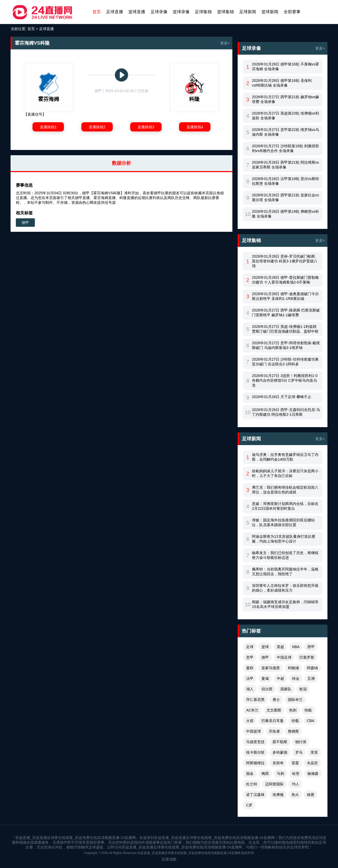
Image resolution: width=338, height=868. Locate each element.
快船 (308, 710)
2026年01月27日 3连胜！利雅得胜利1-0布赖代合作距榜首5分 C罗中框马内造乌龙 (285, 380)
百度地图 (169, 859)
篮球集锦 (226, 12)
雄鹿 (311, 795)
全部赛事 (292, 12)
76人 (295, 784)
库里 (314, 752)
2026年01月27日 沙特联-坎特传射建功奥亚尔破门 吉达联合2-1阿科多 (285, 362)
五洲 (311, 678)
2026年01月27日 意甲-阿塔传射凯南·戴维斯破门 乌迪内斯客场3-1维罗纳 (286, 345)
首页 (97, 12)
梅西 (265, 773)
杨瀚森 (313, 773)
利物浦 (293, 668)
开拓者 (274, 731)
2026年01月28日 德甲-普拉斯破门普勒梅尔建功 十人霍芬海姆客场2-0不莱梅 (285, 280)
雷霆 (295, 763)
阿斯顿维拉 (255, 763)
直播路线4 (195, 127)
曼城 (265, 678)
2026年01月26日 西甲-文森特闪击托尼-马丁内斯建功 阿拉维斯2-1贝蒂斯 (286, 412)
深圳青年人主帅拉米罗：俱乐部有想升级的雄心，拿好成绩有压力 (285, 588)
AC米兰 (252, 710)
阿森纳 (312, 668)
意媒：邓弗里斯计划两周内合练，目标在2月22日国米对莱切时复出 (285, 506)
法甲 (250, 678)
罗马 (299, 752)
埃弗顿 (278, 795)
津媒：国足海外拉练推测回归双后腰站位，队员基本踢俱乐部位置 (283, 522)
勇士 (276, 700)
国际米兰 (295, 700)
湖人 (250, 689)
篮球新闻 (270, 12)
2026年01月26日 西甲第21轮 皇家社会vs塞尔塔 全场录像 (285, 197)
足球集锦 (203, 12)
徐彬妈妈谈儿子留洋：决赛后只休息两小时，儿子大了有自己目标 (285, 473)
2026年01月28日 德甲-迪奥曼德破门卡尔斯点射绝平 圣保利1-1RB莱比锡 (285, 296)
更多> (225, 43)
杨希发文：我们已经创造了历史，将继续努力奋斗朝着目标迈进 (285, 555)
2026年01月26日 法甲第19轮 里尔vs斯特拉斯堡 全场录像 (285, 181)
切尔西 (267, 689)
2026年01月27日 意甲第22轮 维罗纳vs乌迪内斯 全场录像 (285, 132)
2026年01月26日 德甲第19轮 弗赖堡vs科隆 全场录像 (285, 214)
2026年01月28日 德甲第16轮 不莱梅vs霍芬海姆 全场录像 (285, 67)
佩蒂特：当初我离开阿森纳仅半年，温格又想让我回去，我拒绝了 (285, 572)
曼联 (250, 668)
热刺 (293, 710)
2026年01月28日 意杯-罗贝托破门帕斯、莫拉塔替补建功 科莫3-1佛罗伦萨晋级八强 (285, 261)
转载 (295, 721)
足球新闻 (248, 12)
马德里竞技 (255, 742)
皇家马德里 (271, 668)
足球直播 (115, 12)
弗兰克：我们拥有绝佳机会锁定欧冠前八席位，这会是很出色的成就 (285, 490)
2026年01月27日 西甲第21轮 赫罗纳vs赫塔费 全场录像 (285, 99)
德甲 (25, 223)
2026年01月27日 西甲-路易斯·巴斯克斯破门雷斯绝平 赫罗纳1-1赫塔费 (286, 313)
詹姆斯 (293, 731)
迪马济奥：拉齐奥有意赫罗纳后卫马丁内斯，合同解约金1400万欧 (285, 457)
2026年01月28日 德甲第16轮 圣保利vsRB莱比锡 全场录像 (282, 83)
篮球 (265, 647)
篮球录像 (181, 12)
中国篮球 (253, 731)
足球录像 (159, 12)
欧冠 (303, 689)
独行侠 (301, 742)
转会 (296, 678)
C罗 (249, 805)
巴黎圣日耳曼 (273, 721)
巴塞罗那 (307, 657)
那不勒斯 (280, 742)
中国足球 (284, 657)
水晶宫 (312, 763)
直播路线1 (48, 127)
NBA (296, 647)
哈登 (296, 773)
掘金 (250, 773)
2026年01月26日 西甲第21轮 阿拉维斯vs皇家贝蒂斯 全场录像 (285, 165)
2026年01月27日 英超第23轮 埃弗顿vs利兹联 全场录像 (285, 116)
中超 (280, 678)
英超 (280, 647)
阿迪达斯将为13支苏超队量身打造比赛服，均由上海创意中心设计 (284, 539)
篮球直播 (137, 12)
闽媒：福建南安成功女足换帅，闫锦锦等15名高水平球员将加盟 (285, 604)
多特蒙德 (280, 752)
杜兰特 (252, 784)
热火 (295, 795)
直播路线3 (146, 127)
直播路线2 (97, 127)
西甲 (311, 647)
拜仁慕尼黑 (255, 700)
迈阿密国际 (274, 784)
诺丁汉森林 (255, 795)
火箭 (250, 721)
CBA (311, 721)
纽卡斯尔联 (255, 752)
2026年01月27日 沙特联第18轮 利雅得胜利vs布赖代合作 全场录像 (285, 148)
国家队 (286, 689)
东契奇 (278, 763)
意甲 (250, 657)
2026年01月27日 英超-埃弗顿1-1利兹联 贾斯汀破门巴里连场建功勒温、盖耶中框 (285, 329)
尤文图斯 (274, 710)
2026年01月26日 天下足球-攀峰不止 (282, 397)
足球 (250, 647)
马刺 (280, 773)
